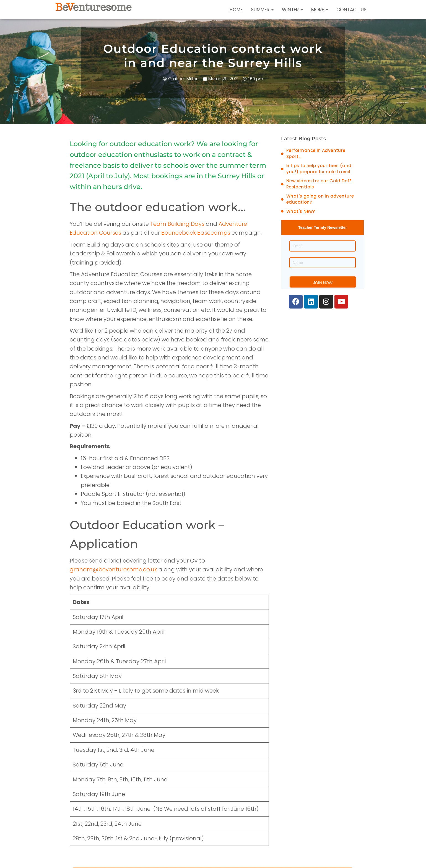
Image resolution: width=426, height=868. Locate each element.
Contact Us (351, 10)
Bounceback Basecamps (196, 233)
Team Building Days (177, 224)
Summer (262, 10)
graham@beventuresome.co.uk (113, 569)
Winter (292, 10)
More (320, 10)
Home (236, 10)
